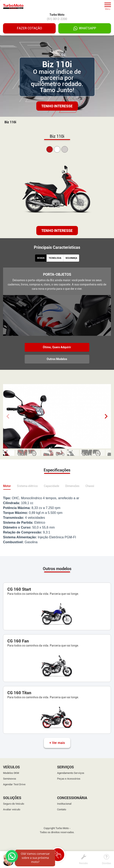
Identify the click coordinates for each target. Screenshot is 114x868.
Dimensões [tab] (72, 486)
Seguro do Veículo (14, 804)
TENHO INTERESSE (57, 231)
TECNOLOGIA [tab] (55, 258)
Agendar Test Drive (14, 785)
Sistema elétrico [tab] (27, 486)
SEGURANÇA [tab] (71, 258)
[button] (106, 416)
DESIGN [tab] (41, 258)
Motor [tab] (7, 486)
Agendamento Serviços (71, 773)
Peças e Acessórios (69, 779)
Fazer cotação (29, 28)
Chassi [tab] (90, 486)
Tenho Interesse (57, 106)
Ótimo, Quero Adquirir (57, 347)
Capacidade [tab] (51, 486)
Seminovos (10, 779)
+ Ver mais (57, 743)
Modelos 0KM (11, 773)
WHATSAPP (85, 28)
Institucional (64, 804)
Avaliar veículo (12, 810)
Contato (62, 810)
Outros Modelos (57, 359)
